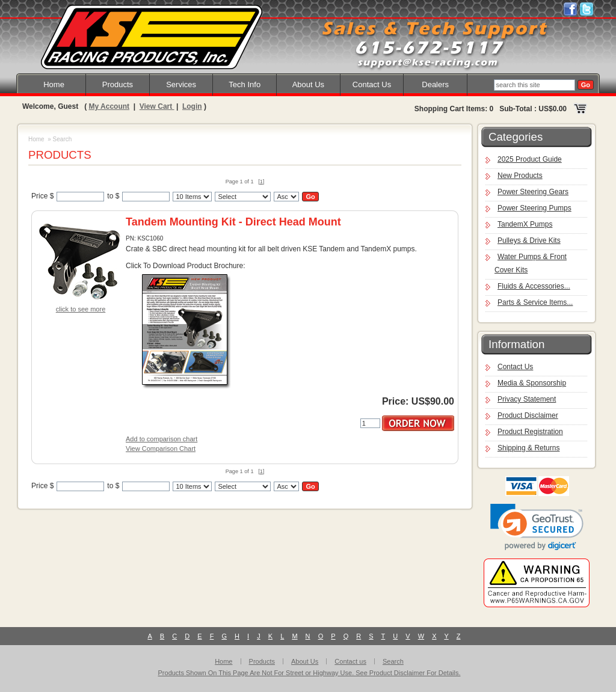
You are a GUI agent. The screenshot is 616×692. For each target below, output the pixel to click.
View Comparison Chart (161, 449)
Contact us (350, 661)
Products (118, 84)
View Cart (157, 106)
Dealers (435, 84)
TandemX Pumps (525, 224)
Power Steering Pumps (534, 208)
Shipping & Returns (528, 448)
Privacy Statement (527, 399)
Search (393, 661)
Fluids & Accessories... (534, 286)
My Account (109, 106)
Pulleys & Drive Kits (529, 240)
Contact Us (372, 84)
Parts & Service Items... (535, 302)
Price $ (42, 196)
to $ (113, 196)
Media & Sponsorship (532, 383)
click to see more (81, 309)
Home (54, 84)
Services (181, 84)
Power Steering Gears (533, 192)
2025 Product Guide (530, 159)
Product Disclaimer (528, 415)
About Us (308, 84)
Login (192, 106)
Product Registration (530, 432)
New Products (520, 176)
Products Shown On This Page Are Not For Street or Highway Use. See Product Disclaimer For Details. (310, 673)
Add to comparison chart (162, 439)
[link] (537, 527)
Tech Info (245, 84)
